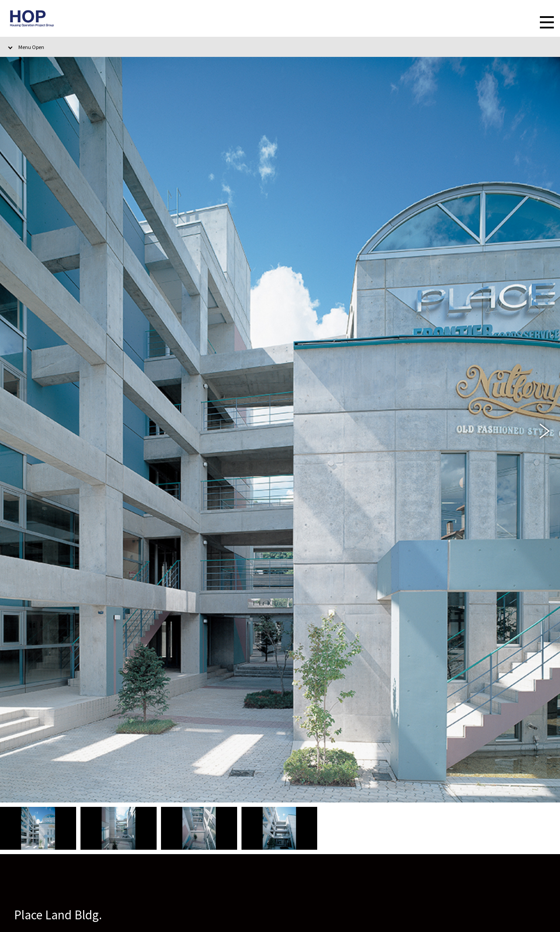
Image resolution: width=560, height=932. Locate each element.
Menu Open (31, 47)
